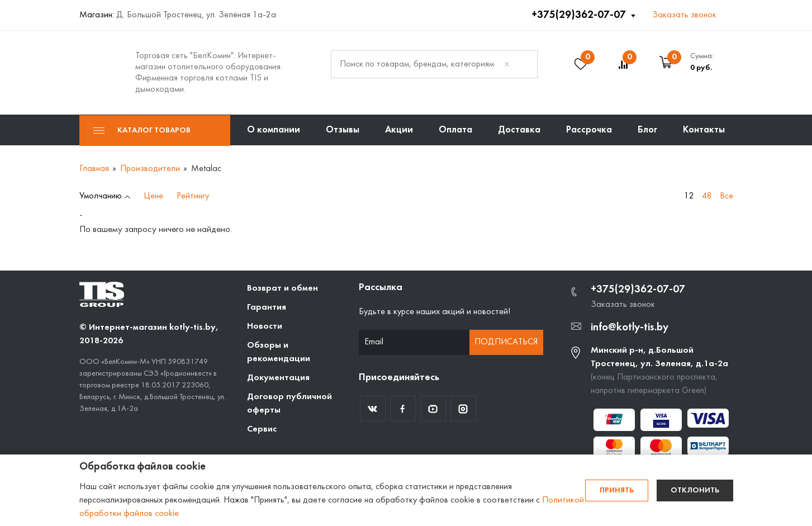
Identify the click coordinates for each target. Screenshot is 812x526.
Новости (265, 326)
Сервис (262, 429)
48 (707, 196)
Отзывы (343, 130)
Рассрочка (589, 130)
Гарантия (267, 307)
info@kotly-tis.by (630, 328)
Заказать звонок (684, 15)
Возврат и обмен (282, 288)
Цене (153, 196)
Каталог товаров (142, 131)
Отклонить (695, 491)
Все (726, 196)
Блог (647, 130)
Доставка (519, 130)
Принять (617, 491)
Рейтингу (193, 196)
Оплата (455, 130)
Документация (278, 378)
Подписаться (506, 342)
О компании (274, 130)
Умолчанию (101, 196)
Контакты (704, 130)
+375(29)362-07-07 (580, 15)
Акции (399, 130)
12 (689, 196)
